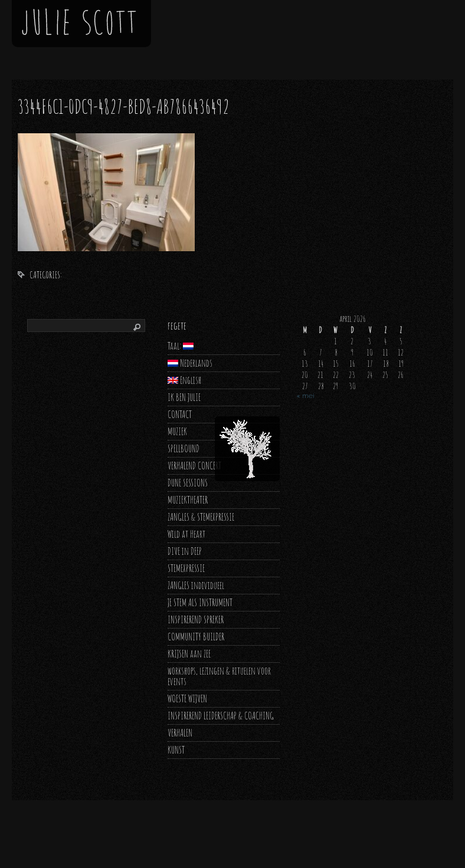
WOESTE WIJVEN (187, 698)
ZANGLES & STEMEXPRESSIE (201, 517)
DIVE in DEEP (185, 551)
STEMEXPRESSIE (186, 568)
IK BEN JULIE (184, 397)
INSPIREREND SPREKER (196, 619)
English (184, 380)
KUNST (176, 750)
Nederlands (190, 363)
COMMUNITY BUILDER (196, 637)
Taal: (181, 346)
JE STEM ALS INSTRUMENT (200, 602)
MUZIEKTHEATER (188, 500)
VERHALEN (180, 733)
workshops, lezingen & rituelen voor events (219, 676)
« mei (305, 396)
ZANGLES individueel (196, 585)
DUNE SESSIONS (188, 483)
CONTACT (180, 414)
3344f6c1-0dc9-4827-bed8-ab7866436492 (124, 106)
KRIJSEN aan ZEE (189, 654)
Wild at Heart (186, 534)
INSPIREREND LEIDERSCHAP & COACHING (221, 716)
